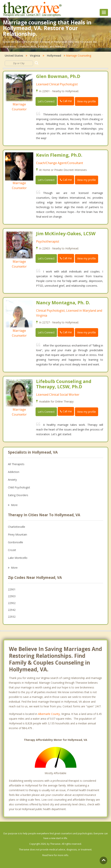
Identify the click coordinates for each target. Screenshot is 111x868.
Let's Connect (46, 101)
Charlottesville (17, 527)
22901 (12, 589)
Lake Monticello (18, 558)
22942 (12, 610)
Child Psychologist (19, 487)
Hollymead (54, 56)
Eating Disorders (18, 495)
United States (14, 56)
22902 (12, 603)
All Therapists (16, 464)
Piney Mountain (17, 534)
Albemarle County (49, 714)
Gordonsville (16, 542)
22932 (12, 617)
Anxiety (12, 480)
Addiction (14, 472)
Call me (66, 101)
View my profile (87, 101)
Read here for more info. (56, 855)
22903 (12, 596)
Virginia (35, 56)
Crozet (12, 550)
